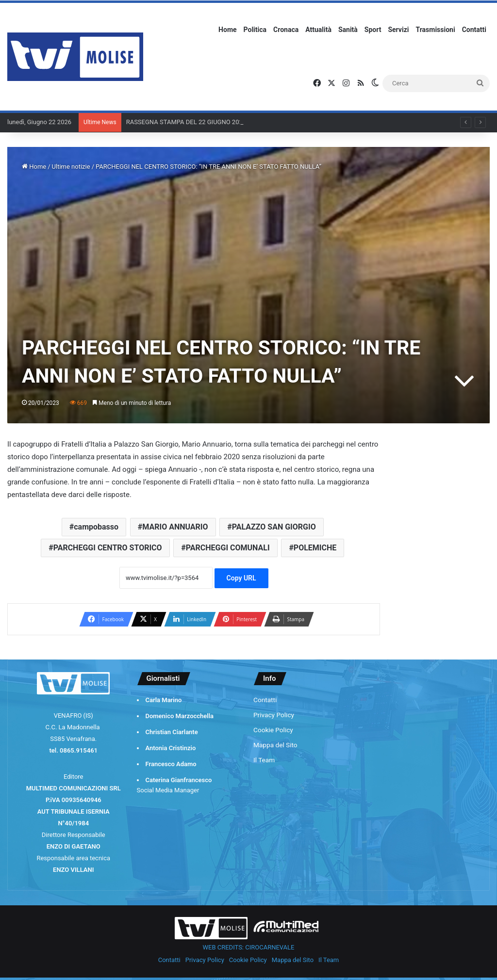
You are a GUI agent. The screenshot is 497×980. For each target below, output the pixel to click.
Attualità (318, 30)
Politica (255, 30)
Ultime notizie (71, 167)
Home (227, 30)
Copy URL (241, 578)
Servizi (398, 30)
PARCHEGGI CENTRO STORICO (108, 548)
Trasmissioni (436, 30)
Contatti (474, 30)
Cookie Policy (273, 730)
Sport (373, 30)
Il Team (264, 760)
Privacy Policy (274, 715)
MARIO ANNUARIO (175, 527)
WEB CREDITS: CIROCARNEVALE (249, 947)
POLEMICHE (315, 548)
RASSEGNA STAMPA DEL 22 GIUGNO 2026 (186, 122)
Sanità (348, 30)
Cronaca (286, 30)
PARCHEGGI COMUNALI (228, 548)
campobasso (96, 527)
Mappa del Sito (275, 745)
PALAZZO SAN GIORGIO (274, 527)
